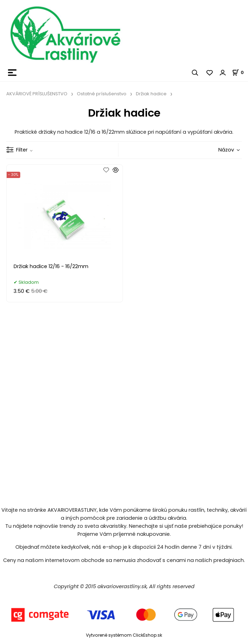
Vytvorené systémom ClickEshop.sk (124, 635)
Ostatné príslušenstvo (102, 94)
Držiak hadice (151, 94)
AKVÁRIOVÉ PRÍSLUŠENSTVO (37, 94)
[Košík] (240, 72)
